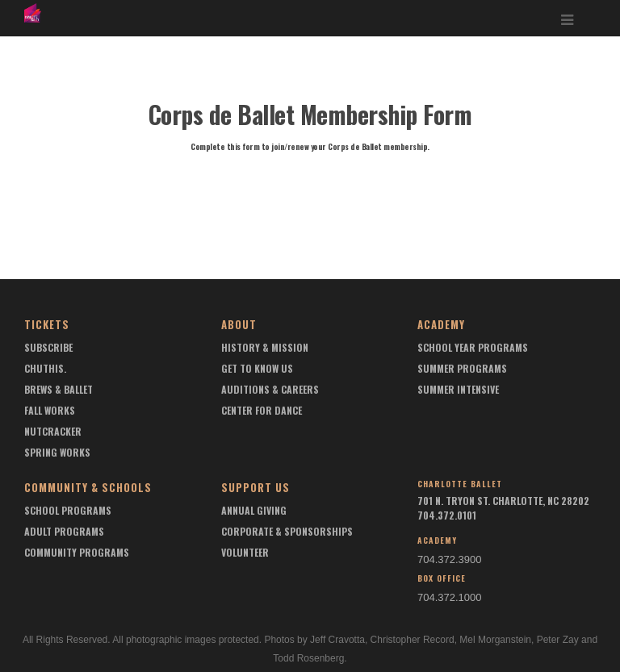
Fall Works (50, 410)
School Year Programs (473, 347)
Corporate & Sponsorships (287, 531)
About (239, 324)
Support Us (256, 487)
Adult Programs (64, 531)
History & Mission (265, 347)
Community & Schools (88, 487)
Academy (441, 324)
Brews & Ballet (59, 389)
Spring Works (57, 452)
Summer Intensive (458, 389)
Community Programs (77, 552)
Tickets (47, 324)
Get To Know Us (257, 368)
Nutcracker (53, 431)
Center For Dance (262, 410)
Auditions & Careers (270, 389)
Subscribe (48, 347)
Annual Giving (254, 510)
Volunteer (245, 552)
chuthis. (45, 368)
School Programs (68, 510)
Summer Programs (462, 368)
